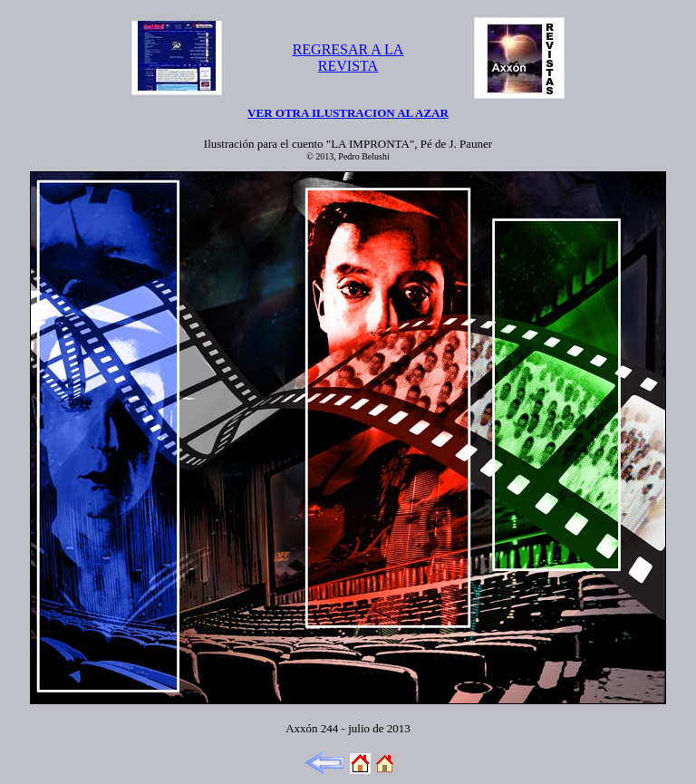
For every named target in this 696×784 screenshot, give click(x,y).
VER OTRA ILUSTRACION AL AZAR (348, 113)
